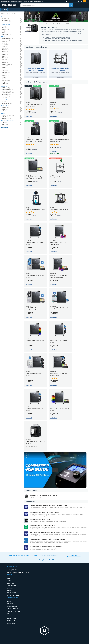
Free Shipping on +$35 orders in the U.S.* (12, 1)
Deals (3, 113)
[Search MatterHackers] (71, 5)
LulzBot (5, 56)
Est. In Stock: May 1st (55, 153)
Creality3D (6, 45)
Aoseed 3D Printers (7, 39)
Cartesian (5, 108)
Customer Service (29, 1)
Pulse (4, 69)
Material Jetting (7, 34)
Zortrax (5, 84)
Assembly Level (6, 100)
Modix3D (5, 63)
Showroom (11, 583)
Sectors (4, 17)
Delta (4, 111)
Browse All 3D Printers (9, 14)
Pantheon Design (7, 64)
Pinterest (50, 560)
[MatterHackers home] (44, 631)
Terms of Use (12, 621)
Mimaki (5, 61)
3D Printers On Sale (8, 118)
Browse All (5, 127)
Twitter (39, 560)
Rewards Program (14, 611)
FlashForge (5, 50)
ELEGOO (5, 48)
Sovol (4, 74)
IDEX (4, 98)
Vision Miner (6, 80)
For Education (6, 20)
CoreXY (5, 109)
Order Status (12, 606)
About (9, 601)
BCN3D (4, 43)
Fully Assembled (7, 104)
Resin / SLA (6, 29)
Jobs (9, 614)
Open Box (5, 117)
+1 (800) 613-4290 (38, 1)
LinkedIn (46, 560)
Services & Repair (13, 595)
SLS (4, 31)
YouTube (53, 560)
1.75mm (5, 123)
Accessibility (12, 623)
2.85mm (5, 124)
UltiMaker (5, 76)
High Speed (6, 88)
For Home (5, 19)
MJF (4, 33)
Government (11, 593)
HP (3, 53)
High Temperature (7, 90)
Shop (9, 578)
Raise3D (5, 71)
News (9, 581)
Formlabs (5, 51)
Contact (10, 604)
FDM (4, 28)
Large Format (6, 91)
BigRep (4, 42)
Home (43, 24)
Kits (4, 102)
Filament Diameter (7, 121)
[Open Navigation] (4, 9)
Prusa (4, 68)
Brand (3, 37)
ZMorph (5, 82)
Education (11, 588)
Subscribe (74, 555)
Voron (4, 77)
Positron (5, 66)
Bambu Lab (6, 40)
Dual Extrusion (7, 96)
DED (4, 26)
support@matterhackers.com (18, 572)
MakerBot (5, 58)
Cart (81, 1)
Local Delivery (12, 609)
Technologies (5, 24)
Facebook (36, 560)
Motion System (6, 106)
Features (4, 86)
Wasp (4, 79)
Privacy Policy (12, 618)
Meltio (4, 59)
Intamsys (5, 55)
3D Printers (52, 24)
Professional (12, 586)
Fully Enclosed (7, 94)
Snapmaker (6, 72)
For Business (6, 22)
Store (47, 24)
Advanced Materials (8, 93)
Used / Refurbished (8, 115)
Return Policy (12, 616)
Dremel (4, 47)
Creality (59, 24)
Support (10, 590)
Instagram (43, 560)
